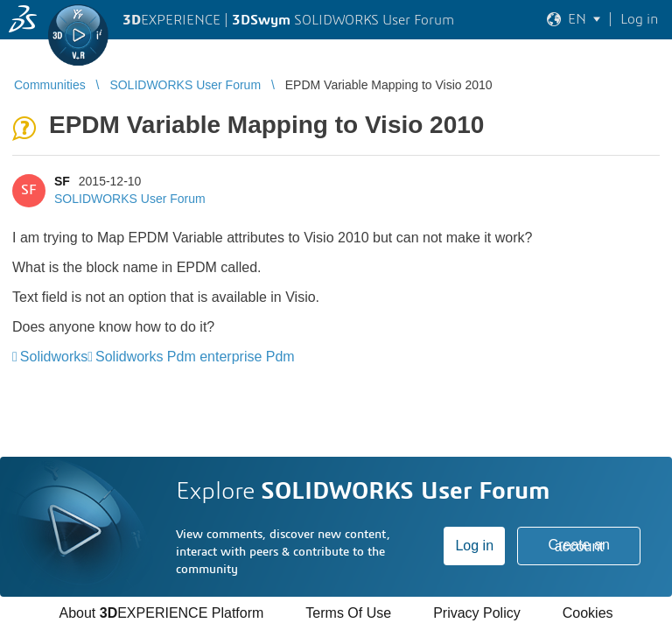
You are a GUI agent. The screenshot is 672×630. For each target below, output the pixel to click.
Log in (474, 546)
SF (62, 181)
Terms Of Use (348, 613)
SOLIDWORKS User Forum (130, 199)
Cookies (588, 613)
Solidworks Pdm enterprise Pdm (195, 357)
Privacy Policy (477, 613)
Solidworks (54, 357)
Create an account (579, 546)
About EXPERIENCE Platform (161, 613)
